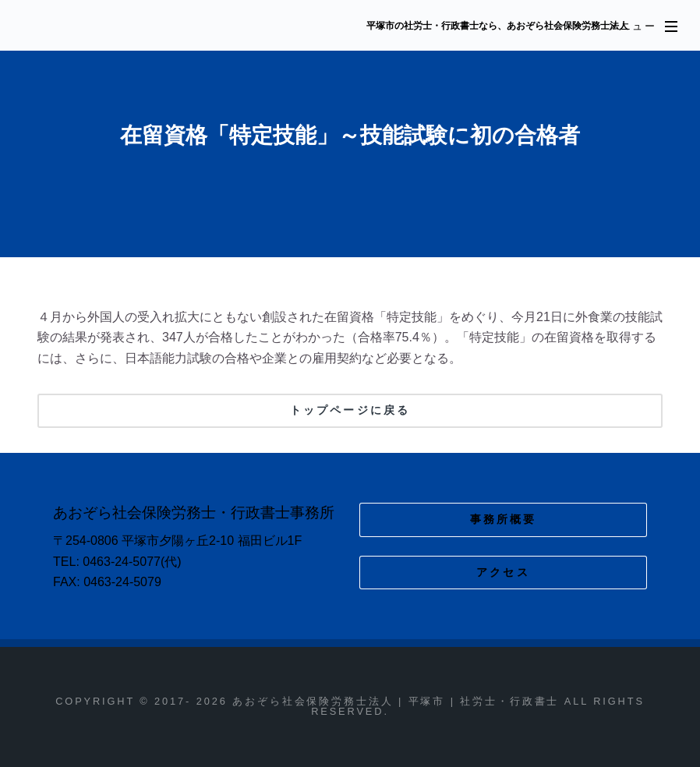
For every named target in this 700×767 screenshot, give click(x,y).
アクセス (503, 572)
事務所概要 (504, 519)
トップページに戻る (350, 410)
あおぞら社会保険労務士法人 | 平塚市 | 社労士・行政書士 (184, 27)
